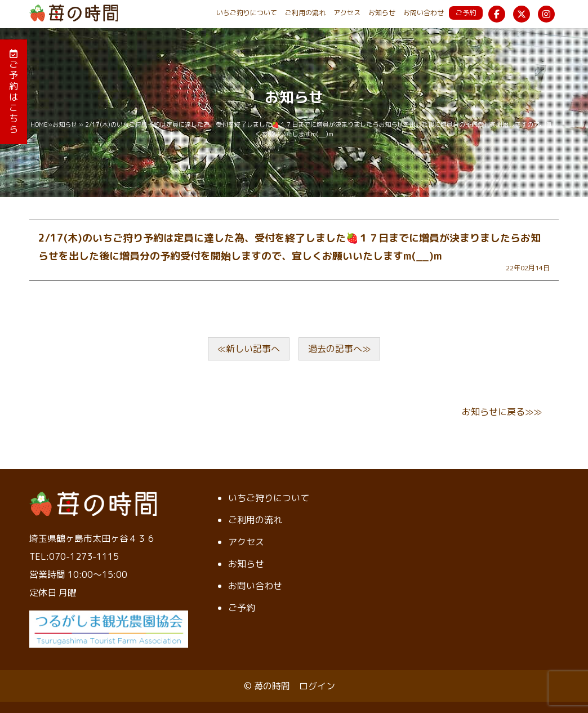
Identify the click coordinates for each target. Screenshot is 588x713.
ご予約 (466, 13)
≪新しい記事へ (249, 349)
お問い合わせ (424, 13)
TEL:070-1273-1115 (74, 556)
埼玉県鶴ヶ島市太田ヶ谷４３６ (92, 538)
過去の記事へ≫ (339, 349)
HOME (39, 124)
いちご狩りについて (247, 13)
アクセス (347, 13)
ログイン (317, 686)
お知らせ (382, 13)
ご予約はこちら (14, 92)
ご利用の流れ (305, 13)
